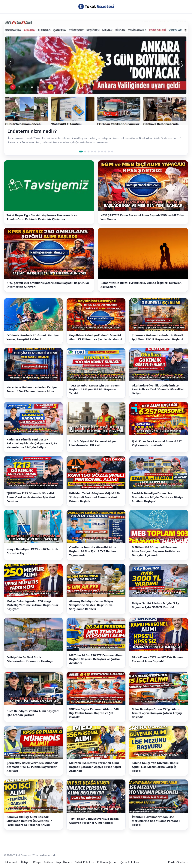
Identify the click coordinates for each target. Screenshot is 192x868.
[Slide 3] (88, 152)
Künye (37, 862)
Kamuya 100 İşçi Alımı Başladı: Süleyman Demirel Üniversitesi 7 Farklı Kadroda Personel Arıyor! (29, 821)
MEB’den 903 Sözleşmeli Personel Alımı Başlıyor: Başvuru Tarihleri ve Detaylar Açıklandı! (156, 551)
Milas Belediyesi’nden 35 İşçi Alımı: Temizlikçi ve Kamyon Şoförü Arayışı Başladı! (157, 713)
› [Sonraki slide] (181, 61)
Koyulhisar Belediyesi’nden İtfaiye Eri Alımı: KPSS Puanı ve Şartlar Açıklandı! (96, 337)
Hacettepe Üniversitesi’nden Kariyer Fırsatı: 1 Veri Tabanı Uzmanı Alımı (32, 389)
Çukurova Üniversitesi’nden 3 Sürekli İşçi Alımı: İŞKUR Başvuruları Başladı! (157, 337)
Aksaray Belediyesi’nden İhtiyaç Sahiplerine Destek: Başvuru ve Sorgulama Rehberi (91, 605)
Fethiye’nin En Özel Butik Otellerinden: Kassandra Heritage (30, 659)
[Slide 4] (92, 152)
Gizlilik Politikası (84, 862)
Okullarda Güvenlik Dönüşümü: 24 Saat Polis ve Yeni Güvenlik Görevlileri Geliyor (158, 389)
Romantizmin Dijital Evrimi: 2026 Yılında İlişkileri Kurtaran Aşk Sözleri (141, 285)
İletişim (26, 862)
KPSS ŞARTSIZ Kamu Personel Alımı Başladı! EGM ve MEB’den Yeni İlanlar (142, 217)
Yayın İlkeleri (64, 862)
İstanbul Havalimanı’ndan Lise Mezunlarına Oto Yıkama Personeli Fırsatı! (156, 821)
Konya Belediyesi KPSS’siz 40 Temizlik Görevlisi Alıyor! (32, 551)
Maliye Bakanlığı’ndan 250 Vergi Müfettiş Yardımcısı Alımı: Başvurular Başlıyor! (32, 605)
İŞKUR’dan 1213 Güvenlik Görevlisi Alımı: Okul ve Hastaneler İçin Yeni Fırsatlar (31, 497)
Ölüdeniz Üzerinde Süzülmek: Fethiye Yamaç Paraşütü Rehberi (33, 337)
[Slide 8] (105, 152)
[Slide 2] (85, 152)
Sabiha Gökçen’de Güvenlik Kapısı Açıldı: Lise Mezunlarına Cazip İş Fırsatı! (155, 767)
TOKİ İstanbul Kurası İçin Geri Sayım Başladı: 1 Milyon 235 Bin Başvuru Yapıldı (94, 389)
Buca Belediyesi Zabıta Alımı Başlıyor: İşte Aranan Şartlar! (33, 713)
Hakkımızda (11, 862)
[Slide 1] (81, 152)
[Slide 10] (112, 152)
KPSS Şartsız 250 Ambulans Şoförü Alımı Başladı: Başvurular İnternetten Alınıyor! (48, 285)
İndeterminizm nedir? (32, 131)
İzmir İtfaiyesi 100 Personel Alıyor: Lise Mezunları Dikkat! (93, 443)
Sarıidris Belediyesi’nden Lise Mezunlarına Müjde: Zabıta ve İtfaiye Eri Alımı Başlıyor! (157, 497)
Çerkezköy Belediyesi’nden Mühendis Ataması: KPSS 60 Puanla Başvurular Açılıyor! (32, 767)
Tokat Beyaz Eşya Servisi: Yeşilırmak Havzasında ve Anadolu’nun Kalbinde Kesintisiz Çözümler (42, 217)
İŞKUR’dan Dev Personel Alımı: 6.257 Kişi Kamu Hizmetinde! (157, 443)
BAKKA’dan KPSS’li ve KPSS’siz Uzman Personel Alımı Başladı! (157, 659)
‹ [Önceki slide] (11, 61)
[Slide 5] (95, 152)
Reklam (48, 862)
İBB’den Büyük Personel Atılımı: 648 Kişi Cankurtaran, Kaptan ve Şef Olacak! (94, 713)
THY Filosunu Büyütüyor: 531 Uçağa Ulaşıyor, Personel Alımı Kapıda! (94, 821)
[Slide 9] (109, 152)
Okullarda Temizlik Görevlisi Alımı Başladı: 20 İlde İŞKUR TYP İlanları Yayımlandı (93, 551)
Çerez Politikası (130, 862)
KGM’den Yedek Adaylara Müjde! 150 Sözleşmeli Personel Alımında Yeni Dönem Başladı (94, 497)
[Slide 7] (102, 152)
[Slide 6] (99, 152)
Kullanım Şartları (107, 862)
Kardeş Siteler (177, 862)
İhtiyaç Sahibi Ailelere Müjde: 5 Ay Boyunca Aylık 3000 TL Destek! (155, 605)
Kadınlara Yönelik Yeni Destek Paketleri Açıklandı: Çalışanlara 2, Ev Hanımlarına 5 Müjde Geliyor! (32, 443)
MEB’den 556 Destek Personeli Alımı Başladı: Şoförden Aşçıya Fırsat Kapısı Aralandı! (95, 767)
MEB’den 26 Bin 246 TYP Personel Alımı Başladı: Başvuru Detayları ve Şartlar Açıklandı (96, 659)
